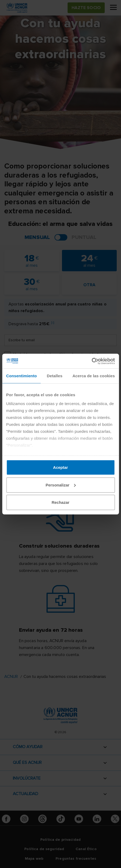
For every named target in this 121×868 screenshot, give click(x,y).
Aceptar (61, 467)
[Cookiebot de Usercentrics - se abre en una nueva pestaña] (91, 361)
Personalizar (61, 485)
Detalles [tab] (54, 376)
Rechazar (60, 502)
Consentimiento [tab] (22, 376)
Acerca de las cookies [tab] (94, 376)
